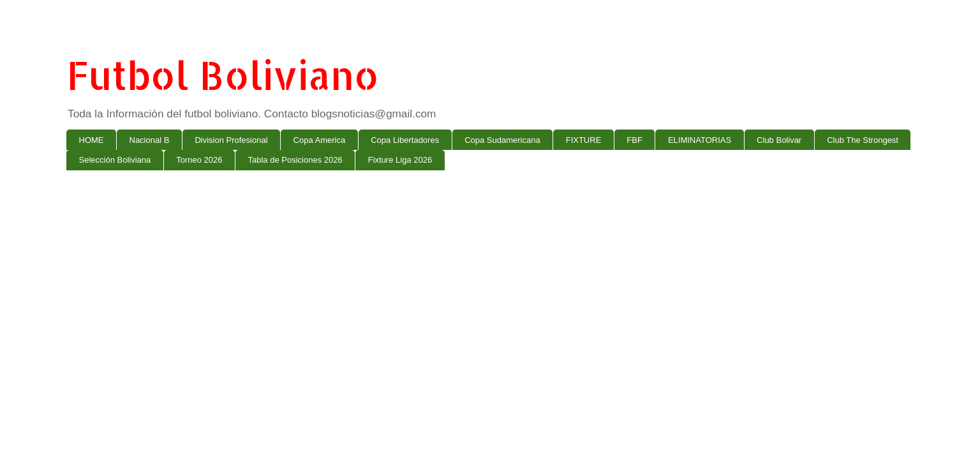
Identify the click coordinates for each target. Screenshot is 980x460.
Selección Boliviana (115, 160)
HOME (92, 140)
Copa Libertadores (405, 140)
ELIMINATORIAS (700, 140)
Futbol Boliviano (223, 75)
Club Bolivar (779, 140)
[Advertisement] (449, 279)
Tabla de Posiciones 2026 (295, 160)
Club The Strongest (863, 140)
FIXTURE (584, 140)
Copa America (320, 140)
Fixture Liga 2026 (400, 160)
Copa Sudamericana (502, 140)
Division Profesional (231, 140)
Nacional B (150, 140)
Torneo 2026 (199, 160)
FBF (635, 140)
